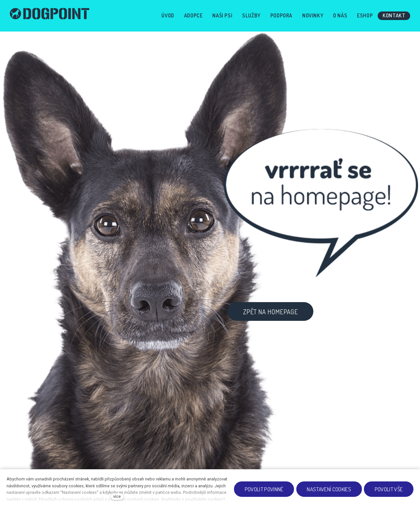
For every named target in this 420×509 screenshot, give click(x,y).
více (117, 496)
